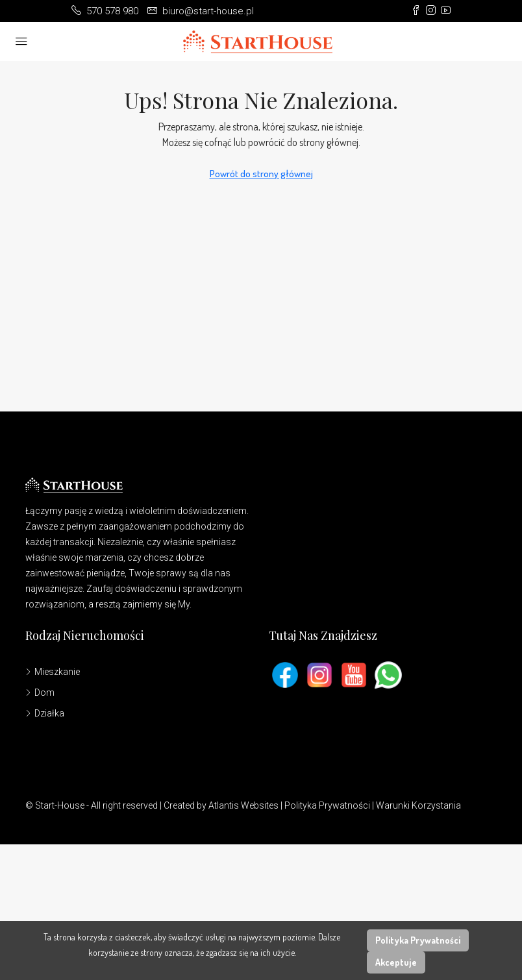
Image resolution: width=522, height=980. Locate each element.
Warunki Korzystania (418, 805)
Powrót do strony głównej (261, 174)
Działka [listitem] (45, 713)
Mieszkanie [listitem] (53, 672)
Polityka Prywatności (327, 805)
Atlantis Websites (243, 805)
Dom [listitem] (40, 692)
